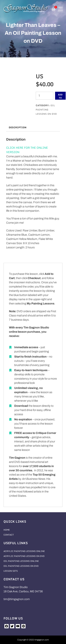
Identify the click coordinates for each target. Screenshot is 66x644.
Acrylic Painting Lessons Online (24, 551)
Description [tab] (18, 127)
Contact (9, 535)
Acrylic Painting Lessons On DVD (24, 556)
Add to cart (60, 97)
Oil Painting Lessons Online (21, 561)
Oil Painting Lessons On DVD (46, 110)
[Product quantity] (45, 96)
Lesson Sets (11, 571)
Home (7, 530)
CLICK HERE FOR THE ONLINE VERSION (27, 150)
